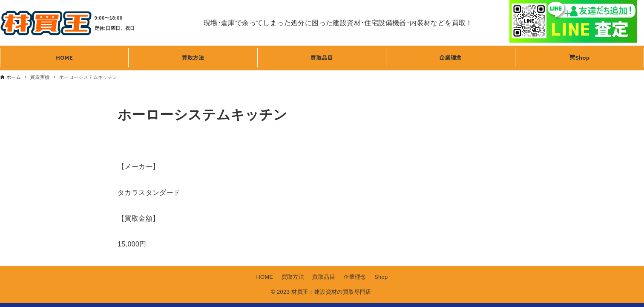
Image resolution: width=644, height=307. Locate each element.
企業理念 (355, 277)
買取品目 (324, 277)
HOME (264, 277)
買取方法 (293, 277)
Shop (381, 277)
